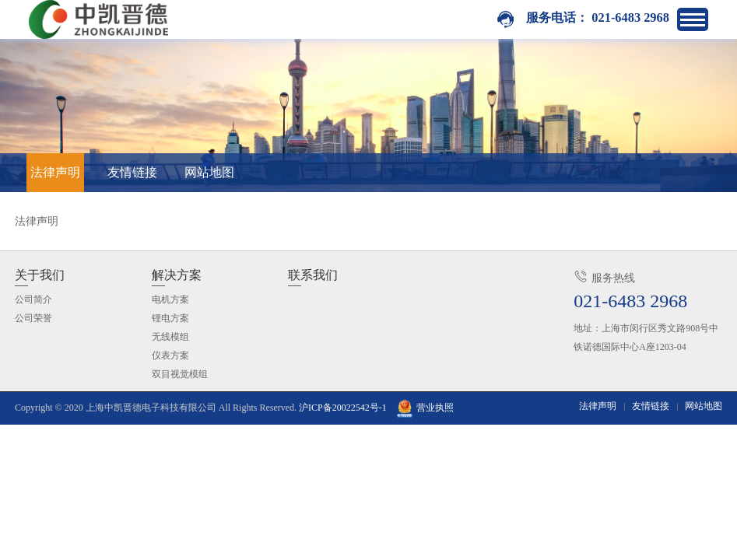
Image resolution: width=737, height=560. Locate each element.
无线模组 (170, 337)
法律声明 (55, 172)
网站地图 (209, 172)
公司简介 (33, 299)
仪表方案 (170, 355)
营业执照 (425, 408)
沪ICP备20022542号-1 (343, 408)
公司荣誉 (33, 318)
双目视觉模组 (180, 374)
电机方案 (170, 299)
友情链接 (132, 172)
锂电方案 (170, 318)
